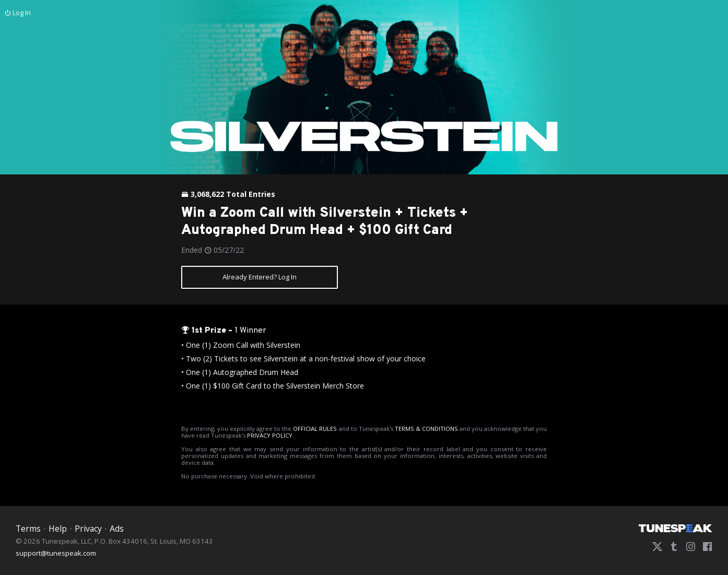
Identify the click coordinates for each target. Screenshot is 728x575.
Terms (28, 529)
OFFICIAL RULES (315, 429)
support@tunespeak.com (56, 553)
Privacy (88, 529)
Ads (117, 529)
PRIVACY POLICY (270, 435)
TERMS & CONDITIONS (426, 429)
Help (58, 529)
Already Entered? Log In (260, 277)
